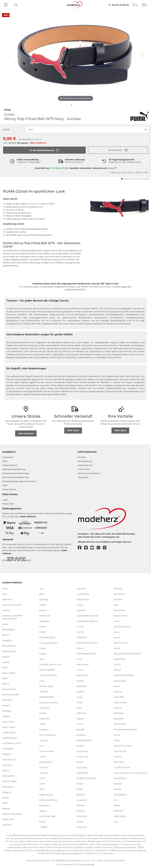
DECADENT (8, 776)
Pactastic (81, 735)
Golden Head (46, 686)
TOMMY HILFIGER (123, 746)
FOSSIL (43, 626)
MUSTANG (82, 686)
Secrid (117, 648)
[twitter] (87, 548)
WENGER (118, 811)
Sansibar (118, 599)
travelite (118, 757)
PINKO (80, 762)
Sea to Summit (121, 643)
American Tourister (12, 605)
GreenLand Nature (49, 702)
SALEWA (118, 589)
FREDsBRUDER (47, 637)
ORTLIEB (81, 713)
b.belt (5, 624)
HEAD (42, 724)
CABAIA (6, 716)
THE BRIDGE (120, 724)
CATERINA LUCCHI (12, 743)
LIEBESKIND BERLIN (87, 621)
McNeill (80, 681)
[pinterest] (106, 548)
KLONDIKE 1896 (47, 816)
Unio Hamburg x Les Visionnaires (130, 773)
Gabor (42, 654)
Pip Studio (82, 767)
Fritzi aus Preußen (49, 643)
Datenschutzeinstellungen (16, 473)
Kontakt (82, 457)
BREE (5, 678)
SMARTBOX (119, 659)
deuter (6, 798)
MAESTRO (82, 637)
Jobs (5, 485)
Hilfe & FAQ (84, 469)
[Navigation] (6, 5)
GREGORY (44, 708)
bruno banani (9, 689)
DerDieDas (8, 787)
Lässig (80, 605)
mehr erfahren (28, 516)
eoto (42, 589)
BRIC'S (6, 684)
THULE (117, 735)
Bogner (6, 657)
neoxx (80, 697)
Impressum (8, 457)
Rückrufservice (85, 465)
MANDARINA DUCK (86, 654)
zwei (116, 822)
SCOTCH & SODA (122, 626)
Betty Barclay (9, 646)
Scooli (117, 621)
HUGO (43, 757)
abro (5, 594)
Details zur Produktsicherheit (135, 179)
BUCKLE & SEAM (11, 695)
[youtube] (93, 548)
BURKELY (7, 711)
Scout (116, 632)
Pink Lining (82, 757)
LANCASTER (83, 599)
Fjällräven (44, 621)
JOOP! (43, 784)
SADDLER (82, 827)
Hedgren (44, 729)
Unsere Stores (9, 489)
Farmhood (45, 616)
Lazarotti (81, 610)
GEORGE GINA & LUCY (51, 664)
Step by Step (120, 681)
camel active (9, 727)
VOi (115, 800)
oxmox (80, 724)
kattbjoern (45, 805)
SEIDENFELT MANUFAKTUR (127, 654)
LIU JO (80, 626)
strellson (118, 692)
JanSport (44, 773)
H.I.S (42, 746)
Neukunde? (8, 504)
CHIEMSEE (8, 749)
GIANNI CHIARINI (48, 675)
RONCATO (82, 816)
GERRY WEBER (47, 670)
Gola (42, 681)
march (80, 670)
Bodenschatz (9, 651)
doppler (6, 808)
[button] (118, 150)
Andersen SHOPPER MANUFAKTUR (13, 617)
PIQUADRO (82, 773)
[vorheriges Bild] (8, 55)
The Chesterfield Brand (125, 729)
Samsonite (119, 594)
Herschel (44, 740)
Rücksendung (85, 461)
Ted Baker (119, 719)
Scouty (117, 637)
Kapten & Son (46, 794)
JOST (42, 789)
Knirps (43, 822)
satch (116, 605)
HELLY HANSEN (47, 735)
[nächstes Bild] (143, 55)
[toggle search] (15, 5)
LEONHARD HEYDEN (87, 616)
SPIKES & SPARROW (124, 675)
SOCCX (117, 664)
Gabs (42, 659)
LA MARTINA (83, 594)
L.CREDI (43, 827)
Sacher (80, 822)
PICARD (81, 746)
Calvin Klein (8, 722)
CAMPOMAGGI (10, 738)
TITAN (117, 740)
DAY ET (6, 770)
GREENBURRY (47, 697)
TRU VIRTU (119, 762)
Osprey (80, 719)
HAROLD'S (45, 719)
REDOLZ (81, 794)
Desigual (7, 792)
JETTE (42, 778)
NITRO (80, 702)
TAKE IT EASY (120, 702)
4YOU (5, 589)
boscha (6, 662)
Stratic (117, 686)
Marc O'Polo (83, 675)
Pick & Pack (82, 751)
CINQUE (6, 754)
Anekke (6, 610)
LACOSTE (81, 589)
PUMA (7, 110)
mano (80, 659)
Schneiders (119, 610)
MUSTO (80, 692)
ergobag (44, 599)
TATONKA (118, 713)
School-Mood (120, 616)
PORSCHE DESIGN (86, 778)
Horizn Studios (47, 751)
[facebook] (81, 548)
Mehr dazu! (73, 430)
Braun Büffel (9, 673)
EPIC (42, 594)
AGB (5, 461)
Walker (117, 805)
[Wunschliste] (135, 5)
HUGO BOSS (46, 762)
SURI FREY (119, 697)
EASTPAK (7, 825)
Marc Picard (83, 664)
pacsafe (80, 729)
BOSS (5, 668)
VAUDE (117, 789)
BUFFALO (7, 700)
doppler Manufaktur (13, 814)
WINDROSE (120, 816)
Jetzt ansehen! (26, 433)
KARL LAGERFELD (49, 800)
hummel (44, 767)
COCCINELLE (9, 760)
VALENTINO (120, 778)
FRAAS (43, 632)
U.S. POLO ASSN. (122, 767)
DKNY (5, 803)
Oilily (79, 708)
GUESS (43, 713)
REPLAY (81, 805)
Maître (80, 648)
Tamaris (118, 708)
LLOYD (80, 632)
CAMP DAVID (9, 733)
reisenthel (82, 800)
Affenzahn (7, 599)
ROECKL (81, 811)
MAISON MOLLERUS (87, 643)
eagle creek (8, 819)
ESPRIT (43, 605)
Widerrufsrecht (10, 465)
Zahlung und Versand (89, 473)
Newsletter (83, 477)
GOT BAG (44, 692)
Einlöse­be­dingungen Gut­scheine (19, 481)
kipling (43, 811)
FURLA (43, 648)
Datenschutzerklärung (14, 469)
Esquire (43, 610)
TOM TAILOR (120, 751)
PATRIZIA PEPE (84, 740)
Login (5, 500)
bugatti (6, 705)
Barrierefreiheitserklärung (16, 477)
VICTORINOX (120, 794)
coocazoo (7, 765)
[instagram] (100, 548)
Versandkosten (37, 139)
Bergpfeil (7, 640)
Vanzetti (118, 784)
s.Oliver (117, 670)
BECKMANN (8, 630)
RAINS (80, 789)
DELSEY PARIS (10, 781)
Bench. (6, 635)
